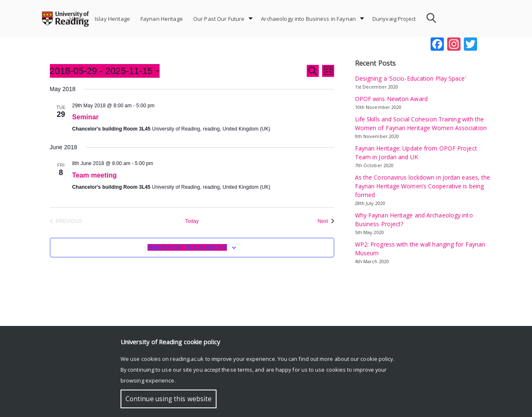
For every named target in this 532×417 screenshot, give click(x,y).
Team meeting (95, 175)
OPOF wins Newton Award (391, 99)
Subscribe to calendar (187, 247)
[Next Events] (326, 221)
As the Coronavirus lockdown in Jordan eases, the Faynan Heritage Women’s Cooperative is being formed (423, 186)
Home (77, 19)
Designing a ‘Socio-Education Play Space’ (410, 78)
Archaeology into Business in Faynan (308, 19)
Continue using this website (169, 399)
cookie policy (377, 359)
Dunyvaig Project (394, 19)
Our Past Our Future (219, 19)
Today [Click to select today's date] (192, 221)
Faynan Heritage (162, 19)
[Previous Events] (66, 221)
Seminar (86, 117)
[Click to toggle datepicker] (105, 71)
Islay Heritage (112, 19)
